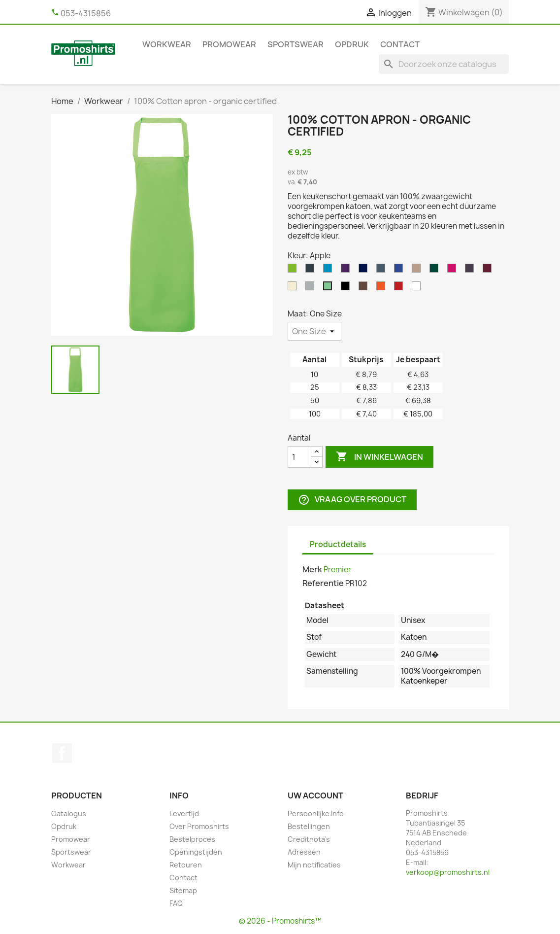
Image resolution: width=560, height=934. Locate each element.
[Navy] (365, 271)
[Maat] (314, 331)
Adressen (304, 852)
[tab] (382, 539)
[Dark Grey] (312, 271)
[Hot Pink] (454, 271)
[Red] (400, 288)
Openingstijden (196, 852)
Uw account (315, 796)
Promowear (229, 44)
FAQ (176, 903)
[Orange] (383, 288)
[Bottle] (436, 271)
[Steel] (383, 271)
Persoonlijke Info (316, 813)
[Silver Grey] (312, 288)
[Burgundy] (489, 271)
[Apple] (329, 288)
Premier (337, 570)
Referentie (323, 583)
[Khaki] (418, 271)
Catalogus (69, 813)
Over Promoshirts (199, 826)
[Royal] (400, 271)
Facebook (62, 753)
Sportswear (296, 44)
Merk (312, 569)
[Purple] (347, 271)
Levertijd (184, 813)
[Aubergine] (471, 271)
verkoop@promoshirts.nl (448, 872)
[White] (418, 288)
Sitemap (183, 890)
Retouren (186, 865)
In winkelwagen (379, 457)
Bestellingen (309, 826)
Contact (400, 44)
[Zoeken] (444, 64)
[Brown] (365, 288)
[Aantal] (299, 457)
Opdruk (352, 44)
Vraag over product (352, 500)
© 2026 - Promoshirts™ (280, 921)
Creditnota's (309, 839)
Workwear (167, 44)
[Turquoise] (329, 271)
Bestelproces (192, 839)
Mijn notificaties (314, 865)
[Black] (347, 288)
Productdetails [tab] (338, 544)
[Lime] (294, 271)
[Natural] (294, 288)
